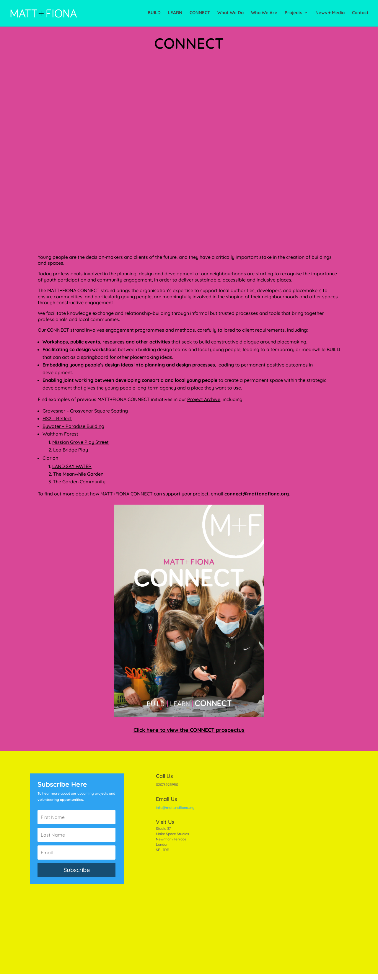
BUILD (154, 14)
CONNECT (200, 14)
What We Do (230, 14)
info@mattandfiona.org (175, 808)
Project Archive (204, 399)
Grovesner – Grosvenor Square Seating (85, 411)
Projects (293, 14)
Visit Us (165, 822)
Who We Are (264, 14)
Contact (360, 14)
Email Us (167, 799)
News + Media (330, 14)
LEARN (175, 14)
